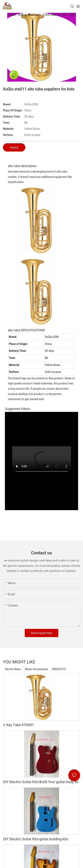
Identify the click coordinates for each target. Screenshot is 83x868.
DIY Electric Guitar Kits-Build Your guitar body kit (41, 782)
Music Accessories (36, 669)
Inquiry (14, 147)
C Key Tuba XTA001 (19, 725)
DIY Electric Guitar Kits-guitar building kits (36, 839)
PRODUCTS (59, 669)
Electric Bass (13, 669)
